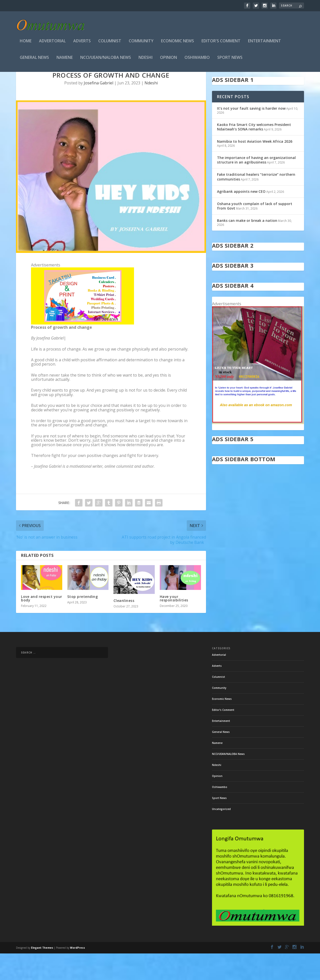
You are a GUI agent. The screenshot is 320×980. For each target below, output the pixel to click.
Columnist (110, 43)
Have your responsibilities (174, 625)
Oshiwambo (197, 59)
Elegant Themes (42, 974)
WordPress (77, 974)
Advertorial (52, 43)
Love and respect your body (42, 625)
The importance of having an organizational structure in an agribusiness (256, 186)
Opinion (168, 59)
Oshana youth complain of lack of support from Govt (255, 232)
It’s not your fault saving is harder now (251, 135)
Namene (65, 59)
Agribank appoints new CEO (241, 218)
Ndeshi (145, 59)
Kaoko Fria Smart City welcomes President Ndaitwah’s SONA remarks (254, 153)
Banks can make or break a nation (247, 247)
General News (34, 59)
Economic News (177, 43)
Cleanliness (124, 627)
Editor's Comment (221, 43)
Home (26, 43)
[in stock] (258, 449)
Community (141, 43)
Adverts (82, 43)
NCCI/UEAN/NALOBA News (106, 59)
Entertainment (264, 43)
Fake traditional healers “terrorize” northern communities (256, 203)
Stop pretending (83, 623)
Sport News (230, 59)
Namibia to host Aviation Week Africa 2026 (255, 168)
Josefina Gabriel (98, 109)
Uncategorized (221, 836)
